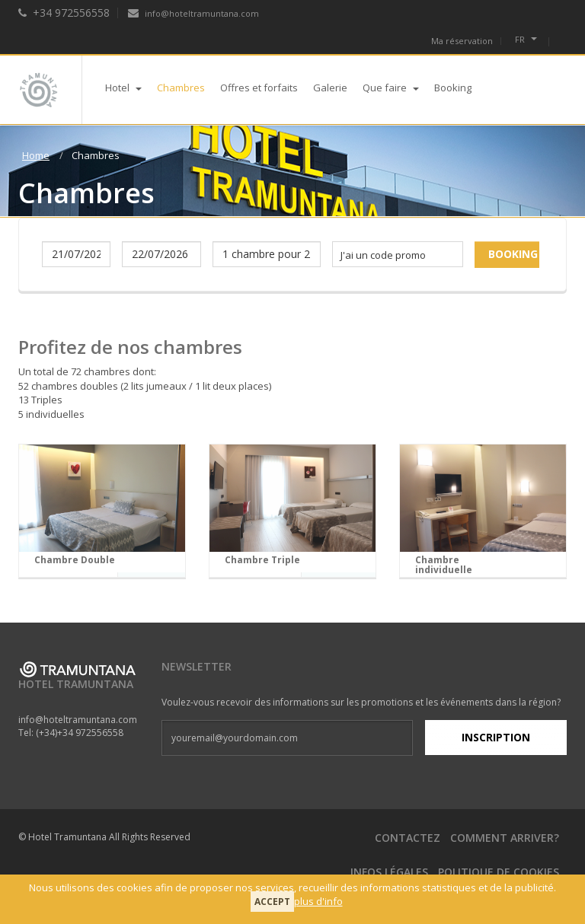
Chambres (181, 88)
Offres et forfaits (259, 88)
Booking (453, 88)
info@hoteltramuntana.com (193, 13)
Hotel (123, 88)
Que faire (391, 88)
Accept (272, 902)
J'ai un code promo (383, 255)
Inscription (496, 737)
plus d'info (318, 901)
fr (526, 39)
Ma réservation (462, 41)
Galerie (330, 88)
